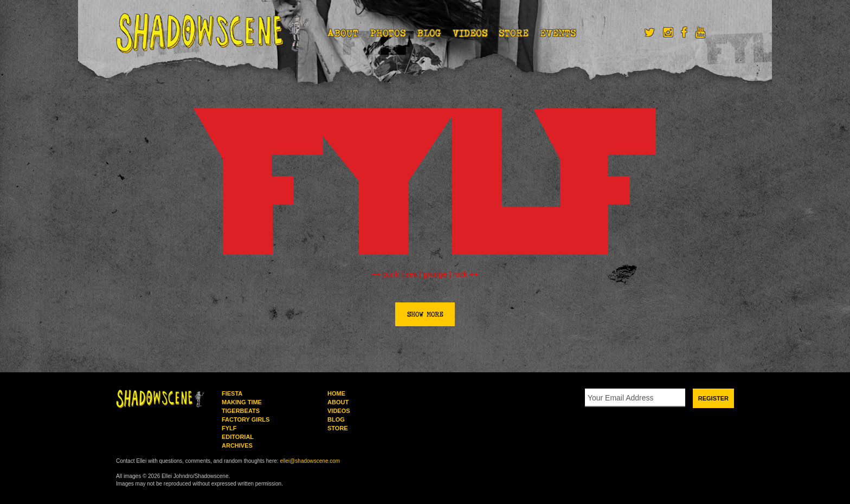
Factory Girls (246, 419)
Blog (429, 33)
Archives (237, 445)
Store (514, 33)
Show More (425, 314)
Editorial (238, 437)
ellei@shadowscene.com (310, 461)
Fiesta (232, 393)
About (343, 33)
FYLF (229, 428)
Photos (388, 33)
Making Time (242, 402)
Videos (470, 33)
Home (336, 393)
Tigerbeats (241, 411)
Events (558, 33)
